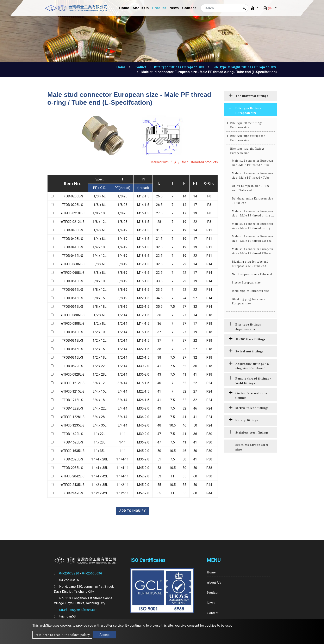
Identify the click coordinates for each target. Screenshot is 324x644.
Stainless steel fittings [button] (252, 433)
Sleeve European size (246, 283)
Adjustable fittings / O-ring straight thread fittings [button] (253, 367)
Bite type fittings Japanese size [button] (248, 327)
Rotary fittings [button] (247, 420)
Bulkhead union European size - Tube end (252, 201)
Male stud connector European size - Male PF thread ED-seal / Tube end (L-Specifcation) (253, 239)
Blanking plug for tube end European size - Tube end (250, 264)
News (174, 8)
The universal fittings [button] (252, 96)
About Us (141, 8)
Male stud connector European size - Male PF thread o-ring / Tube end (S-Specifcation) (252, 226)
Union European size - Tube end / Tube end (251, 188)
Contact (189, 8)
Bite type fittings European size (179, 67)
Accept (104, 635)
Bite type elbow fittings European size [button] (246, 125)
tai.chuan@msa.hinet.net (78, 610)
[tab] (250, 96)
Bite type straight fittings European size (245, 67)
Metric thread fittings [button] (252, 408)
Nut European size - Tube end (252, 274)
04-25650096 (92, 573)
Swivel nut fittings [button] (249, 351)
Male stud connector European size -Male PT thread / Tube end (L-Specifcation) (252, 163)
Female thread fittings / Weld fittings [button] (253, 381)
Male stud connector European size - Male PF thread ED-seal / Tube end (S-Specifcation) (253, 252)
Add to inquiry (132, 511)
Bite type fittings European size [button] (248, 111)
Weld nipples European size (251, 291)
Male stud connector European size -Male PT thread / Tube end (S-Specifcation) (252, 176)
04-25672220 (69, 573)
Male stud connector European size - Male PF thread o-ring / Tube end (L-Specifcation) (252, 214)
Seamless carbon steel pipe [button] (252, 447)
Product (159, 8)
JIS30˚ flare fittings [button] (250, 339)
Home (125, 8)
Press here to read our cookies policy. (62, 635)
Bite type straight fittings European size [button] (247, 151)
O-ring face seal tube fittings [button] (251, 396)
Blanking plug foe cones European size (248, 301)
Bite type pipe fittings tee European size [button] (248, 138)
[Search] (225, 8)
